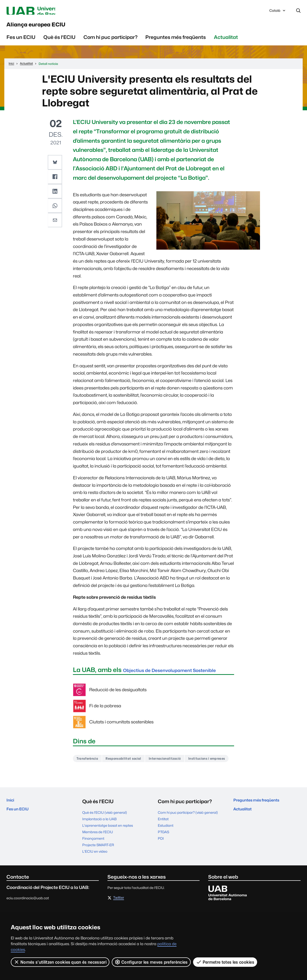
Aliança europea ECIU (55, 29)
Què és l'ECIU (59, 43)
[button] (56, 168)
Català (278, 13)
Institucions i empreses (98, 785)
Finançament (93, 866)
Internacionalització (180, 774)
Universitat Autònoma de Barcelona (52, 12)
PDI (161, 866)
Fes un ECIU (21, 43)
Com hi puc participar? (110, 43)
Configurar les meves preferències (152, 962)
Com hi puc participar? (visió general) (188, 840)
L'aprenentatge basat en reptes (108, 853)
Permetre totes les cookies (225, 962)
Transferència (90, 774)
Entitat (163, 846)
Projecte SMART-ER (98, 872)
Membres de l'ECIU (98, 859)
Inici (11, 829)
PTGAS (163, 859)
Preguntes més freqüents (176, 43)
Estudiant (166, 853)
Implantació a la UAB (99, 846)
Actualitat (226, 43)
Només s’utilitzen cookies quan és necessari (60, 962)
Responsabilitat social (132, 774)
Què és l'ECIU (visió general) (105, 840)
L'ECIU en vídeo (95, 879)
